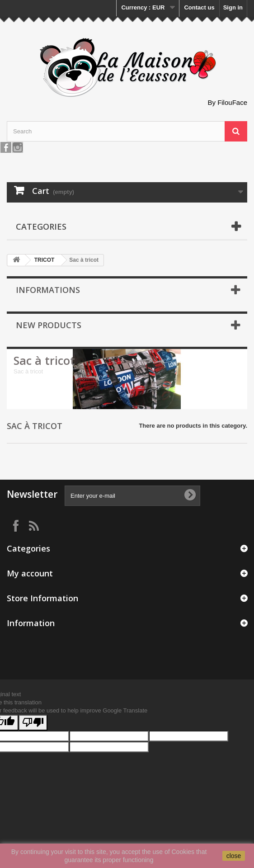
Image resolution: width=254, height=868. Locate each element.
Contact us (199, 7)
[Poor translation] (33, 723)
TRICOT (45, 260)
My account (30, 573)
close (234, 856)
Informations (48, 290)
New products (49, 325)
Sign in (233, 7)
